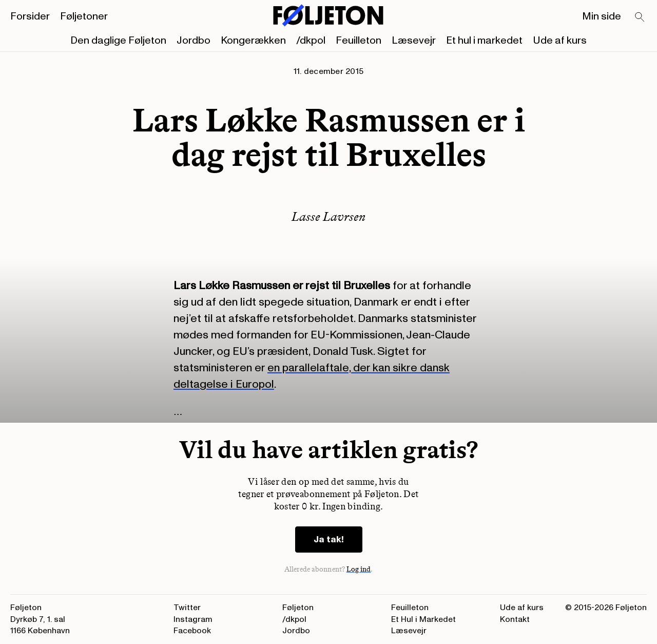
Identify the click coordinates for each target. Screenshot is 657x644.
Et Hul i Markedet (423, 619)
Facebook (192, 631)
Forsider (30, 16)
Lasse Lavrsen (328, 216)
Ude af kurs (560, 41)
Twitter (187, 608)
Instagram (193, 619)
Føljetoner (84, 16)
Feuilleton (359, 41)
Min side (602, 16)
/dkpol (311, 41)
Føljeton (298, 608)
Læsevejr (414, 41)
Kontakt (515, 619)
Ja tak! (329, 539)
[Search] (640, 17)
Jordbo (194, 41)
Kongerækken (253, 41)
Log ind (359, 569)
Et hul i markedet (484, 41)
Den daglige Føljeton (118, 41)
